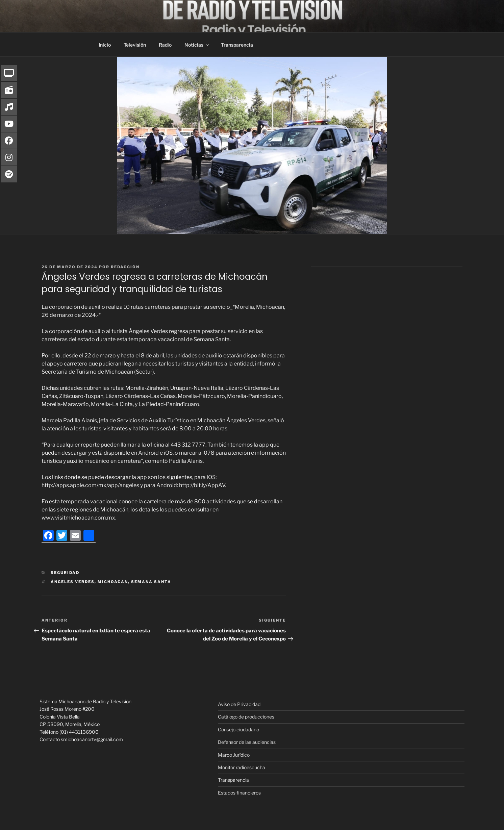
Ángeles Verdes (73, 582)
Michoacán (113, 582)
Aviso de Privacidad (239, 704)
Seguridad (65, 573)
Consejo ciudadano (238, 730)
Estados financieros (239, 793)
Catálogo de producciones (246, 717)
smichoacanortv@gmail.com (92, 739)
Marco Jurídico (234, 755)
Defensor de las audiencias (247, 742)
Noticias (197, 45)
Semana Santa (151, 582)
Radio (165, 45)
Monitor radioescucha (242, 767)
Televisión (135, 45)
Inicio (105, 45)
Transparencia (237, 45)
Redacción (125, 267)
